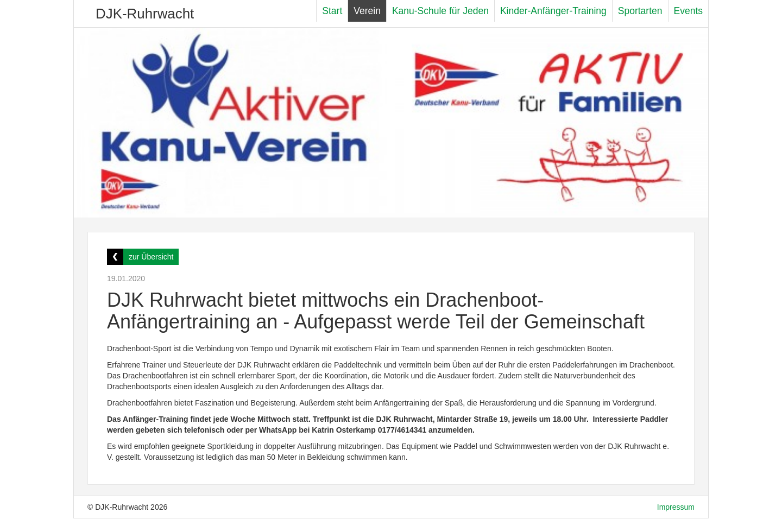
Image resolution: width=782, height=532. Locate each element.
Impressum (676, 507)
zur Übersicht (151, 257)
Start (332, 11)
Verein (367, 11)
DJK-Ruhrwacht (145, 14)
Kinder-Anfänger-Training (553, 11)
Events (689, 11)
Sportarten (640, 11)
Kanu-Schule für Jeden (440, 11)
